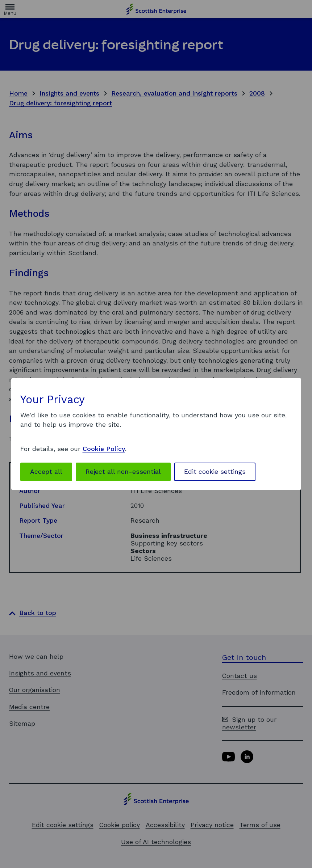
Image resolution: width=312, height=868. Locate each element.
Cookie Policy (104, 449)
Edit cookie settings (215, 472)
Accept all (46, 472)
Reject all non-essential (123, 472)
